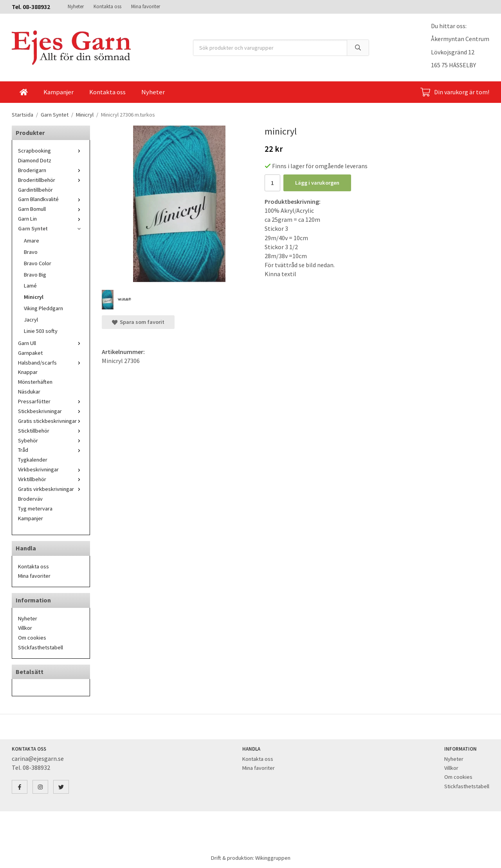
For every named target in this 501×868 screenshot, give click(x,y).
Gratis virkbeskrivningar (51, 489)
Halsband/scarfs (51, 363)
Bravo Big (35, 275)
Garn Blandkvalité (51, 199)
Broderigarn (51, 170)
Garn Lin (51, 219)
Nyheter (76, 6)
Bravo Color (38, 263)
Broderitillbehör (51, 180)
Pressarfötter (51, 401)
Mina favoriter (146, 6)
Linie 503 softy (41, 331)
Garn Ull (51, 343)
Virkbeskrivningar (51, 469)
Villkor (25, 628)
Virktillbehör (51, 479)
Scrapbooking (51, 151)
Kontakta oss (107, 6)
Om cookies (32, 638)
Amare (32, 241)
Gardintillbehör (35, 190)
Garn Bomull (51, 209)
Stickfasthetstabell (41, 647)
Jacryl (31, 320)
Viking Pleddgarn (43, 308)
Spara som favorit (138, 322)
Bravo (31, 252)
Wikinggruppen (273, 858)
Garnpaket (30, 353)
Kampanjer (59, 92)
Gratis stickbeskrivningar (51, 421)
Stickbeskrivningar (51, 411)
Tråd (51, 450)
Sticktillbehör (51, 431)
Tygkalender (33, 460)
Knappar (28, 372)
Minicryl (34, 297)
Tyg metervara (35, 509)
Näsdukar (29, 392)
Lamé (30, 286)
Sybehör (51, 440)
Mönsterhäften (35, 382)
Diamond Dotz (35, 160)
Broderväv (30, 499)
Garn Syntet (51, 228)
